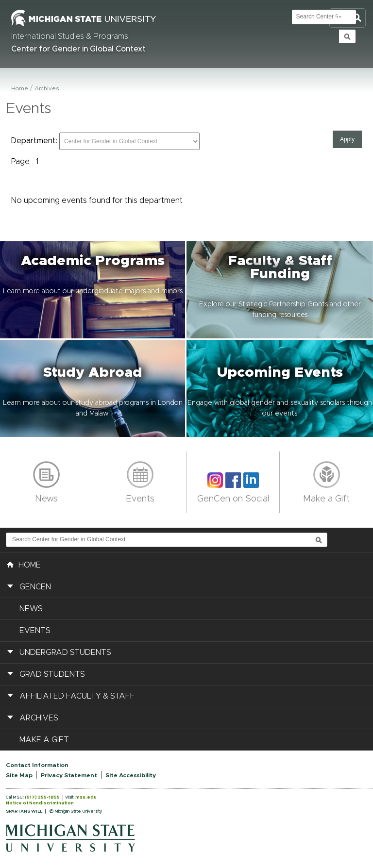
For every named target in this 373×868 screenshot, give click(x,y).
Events (140, 499)
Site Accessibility (131, 775)
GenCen (35, 587)
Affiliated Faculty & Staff (77, 696)
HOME (24, 564)
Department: (34, 141)
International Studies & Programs (70, 36)
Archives (47, 88)
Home (20, 88)
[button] (93, 290)
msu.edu (86, 797)
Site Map (19, 775)
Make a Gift (326, 499)
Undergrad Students (65, 652)
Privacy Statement (69, 775)
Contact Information (37, 765)
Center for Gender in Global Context (78, 49)
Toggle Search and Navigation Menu (348, 18)
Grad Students (52, 674)
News (46, 499)
